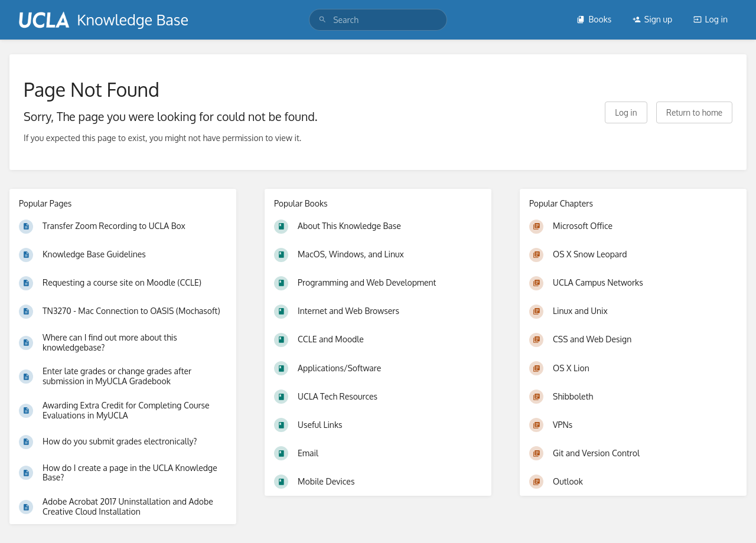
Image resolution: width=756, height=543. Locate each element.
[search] (378, 20)
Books (594, 19)
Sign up (652, 19)
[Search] (322, 20)
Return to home (694, 112)
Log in (711, 19)
